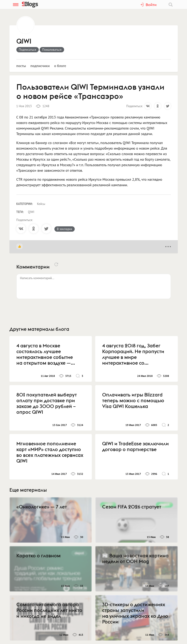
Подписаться (28, 50)
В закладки (65, 229)
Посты (21, 66)
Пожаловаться (52, 50)
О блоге (60, 66)
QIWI (24, 41)
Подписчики (40, 66)
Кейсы (41, 204)
